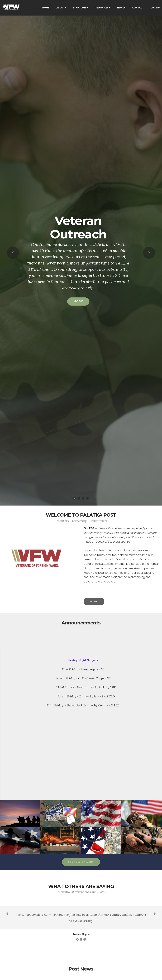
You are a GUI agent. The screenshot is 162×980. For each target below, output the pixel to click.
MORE (78, 301)
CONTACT (138, 8)
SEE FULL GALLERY (81, 869)
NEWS (121, 8)
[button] (13, 253)
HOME (46, 8)
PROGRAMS (80, 8)
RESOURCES (102, 8)
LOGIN (154, 8)
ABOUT (60, 8)
